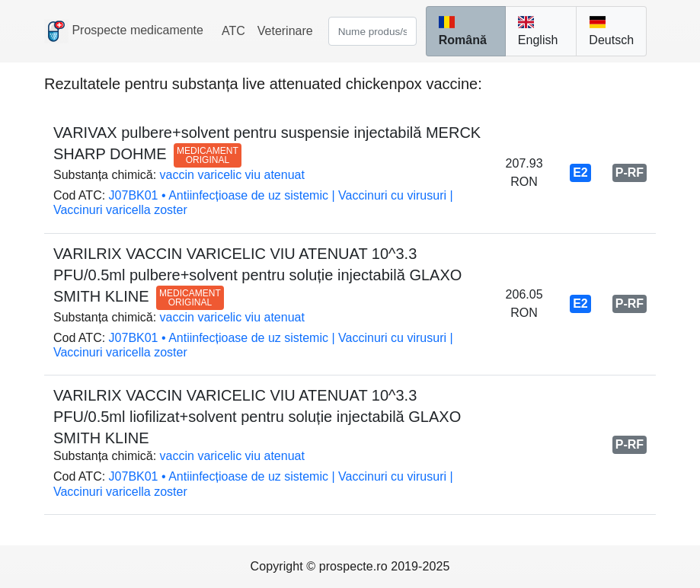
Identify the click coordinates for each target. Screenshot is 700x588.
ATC (233, 31)
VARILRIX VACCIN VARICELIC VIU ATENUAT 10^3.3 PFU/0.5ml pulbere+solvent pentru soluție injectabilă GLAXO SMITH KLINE (257, 275)
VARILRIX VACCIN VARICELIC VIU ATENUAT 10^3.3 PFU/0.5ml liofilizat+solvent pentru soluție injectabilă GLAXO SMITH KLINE (257, 417)
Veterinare (285, 31)
